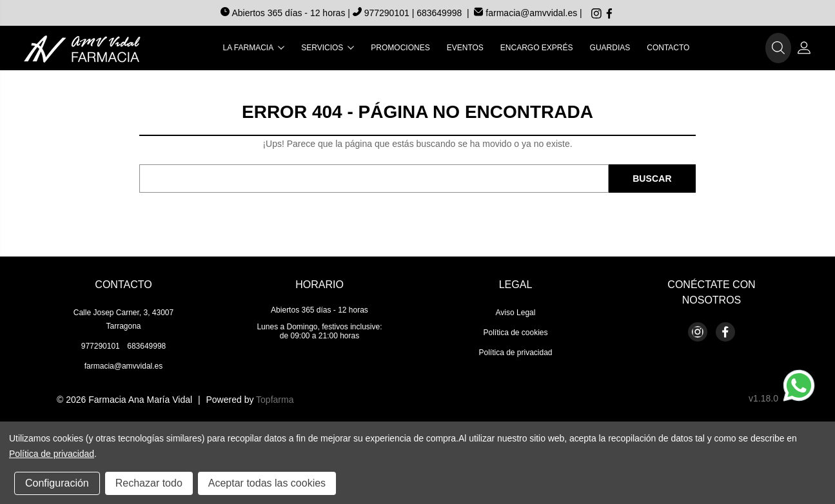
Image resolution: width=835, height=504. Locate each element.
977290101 (382, 13)
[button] (778, 48)
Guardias (610, 48)
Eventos (465, 48)
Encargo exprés (537, 48)
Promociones (400, 48)
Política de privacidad (515, 353)
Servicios (328, 48)
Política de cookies (515, 333)
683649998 (439, 13)
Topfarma (275, 400)
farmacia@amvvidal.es (526, 13)
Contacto (668, 48)
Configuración (57, 483)
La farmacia (254, 48)
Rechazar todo (149, 483)
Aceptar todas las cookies (267, 483)
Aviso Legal (516, 313)
